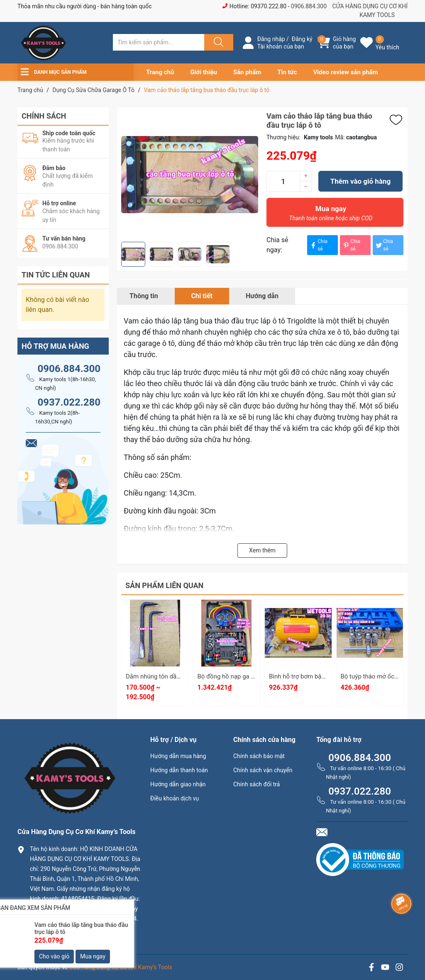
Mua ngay (331, 215)
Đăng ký (302, 39)
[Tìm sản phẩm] (159, 42)
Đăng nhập (271, 39)
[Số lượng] (283, 181)
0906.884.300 (309, 6)
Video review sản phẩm (346, 72)
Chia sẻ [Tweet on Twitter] (384, 245)
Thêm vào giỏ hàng (360, 181)
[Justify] (217, 42)
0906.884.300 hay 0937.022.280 (78, 933)
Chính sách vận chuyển (263, 770)
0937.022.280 (69, 402)
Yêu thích (387, 47)
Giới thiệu (204, 72)
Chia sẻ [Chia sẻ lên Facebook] (318, 245)
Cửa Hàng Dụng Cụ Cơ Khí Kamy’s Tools (121, 967)
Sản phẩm (247, 72)
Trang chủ (160, 72)
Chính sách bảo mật (259, 756)
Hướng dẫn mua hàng (178, 756)
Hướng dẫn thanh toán (179, 770)
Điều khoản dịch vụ (175, 798)
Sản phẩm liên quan (164, 585)
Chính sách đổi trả (256, 784)
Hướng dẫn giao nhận (178, 784)
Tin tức (287, 72)
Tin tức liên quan (56, 275)
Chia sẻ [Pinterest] (351, 245)
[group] (190, 175)
